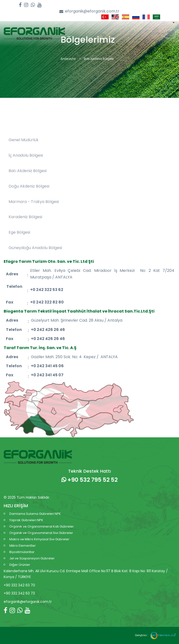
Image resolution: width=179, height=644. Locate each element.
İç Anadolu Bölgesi (26, 155)
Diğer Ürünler (20, 565)
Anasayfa (68, 59)
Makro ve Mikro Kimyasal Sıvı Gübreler (39, 539)
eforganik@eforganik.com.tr (89, 11)
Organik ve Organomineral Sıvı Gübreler (41, 533)
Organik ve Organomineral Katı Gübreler (42, 526)
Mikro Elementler (23, 546)
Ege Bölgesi (19, 232)
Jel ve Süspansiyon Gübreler (32, 558)
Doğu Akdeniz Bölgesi (29, 186)
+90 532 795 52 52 (89, 480)
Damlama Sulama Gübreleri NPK (35, 514)
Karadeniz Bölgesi (25, 217)
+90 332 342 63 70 (19, 585)
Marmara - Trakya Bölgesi (34, 202)
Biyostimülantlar (22, 552)
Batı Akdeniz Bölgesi (28, 171)
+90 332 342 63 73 (19, 593)
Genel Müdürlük (24, 140)
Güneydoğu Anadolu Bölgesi (35, 248)
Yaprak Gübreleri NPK (26, 520)
